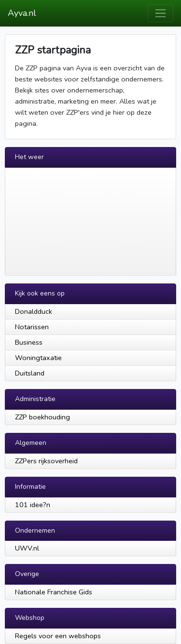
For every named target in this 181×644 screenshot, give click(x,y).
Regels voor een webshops (58, 636)
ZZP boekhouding (42, 417)
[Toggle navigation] (160, 13)
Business (29, 342)
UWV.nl (27, 548)
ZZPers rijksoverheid (46, 461)
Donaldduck (34, 311)
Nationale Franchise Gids (54, 592)
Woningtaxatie (38, 358)
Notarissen (32, 327)
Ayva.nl (22, 13)
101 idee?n (33, 505)
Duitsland (30, 373)
